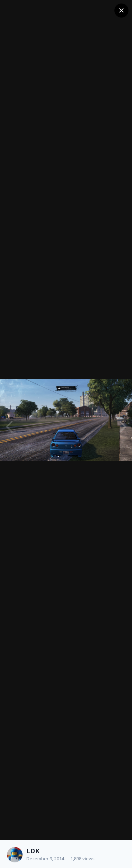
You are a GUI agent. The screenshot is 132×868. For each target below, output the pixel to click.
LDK (33, 851)
